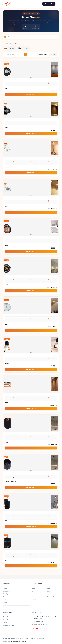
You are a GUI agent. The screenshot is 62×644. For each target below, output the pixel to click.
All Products (7, 608)
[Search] (25, 55)
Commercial (9, 44)
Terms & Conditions (9, 626)
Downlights (6, 594)
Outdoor (5, 597)
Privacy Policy (7, 623)
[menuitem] (10, 48)
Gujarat (34, 597)
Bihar (33, 591)
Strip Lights (6, 591)
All (10, 37)
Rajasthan (49, 591)
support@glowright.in (40, 624)
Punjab (48, 588)
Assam (34, 588)
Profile (5, 603)
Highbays (6, 600)
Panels (5, 588)
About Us (6, 617)
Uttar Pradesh (50, 594)
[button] (43, 55)
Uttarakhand (50, 597)
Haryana (34, 600)
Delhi (33, 594)
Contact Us (6, 620)
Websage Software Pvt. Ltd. (18, 641)
